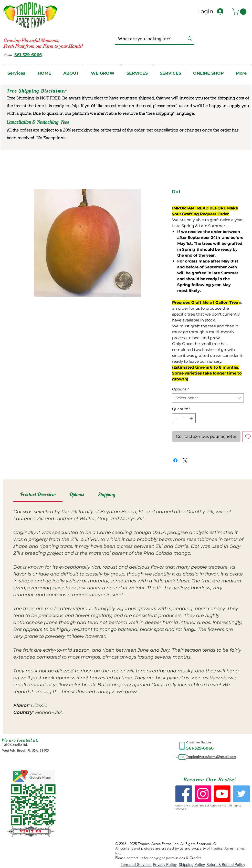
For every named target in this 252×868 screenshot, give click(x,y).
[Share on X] (185, 460)
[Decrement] (176, 418)
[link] (38, 494)
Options (180, 389)
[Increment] (192, 418)
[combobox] (208, 398)
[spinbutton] (184, 418)
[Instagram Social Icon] (203, 794)
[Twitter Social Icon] (241, 794)
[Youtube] (222, 794)
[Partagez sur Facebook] (175, 460)
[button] (240, 12)
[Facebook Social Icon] (184, 794)
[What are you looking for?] (146, 39)
